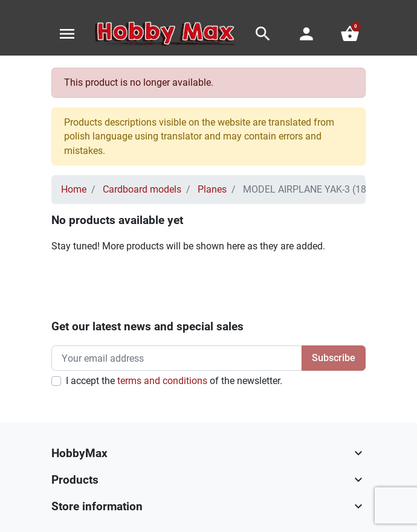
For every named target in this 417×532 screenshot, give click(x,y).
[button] (263, 34)
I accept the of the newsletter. (174, 381)
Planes (212, 189)
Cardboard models (142, 189)
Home (74, 189)
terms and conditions (162, 381)
